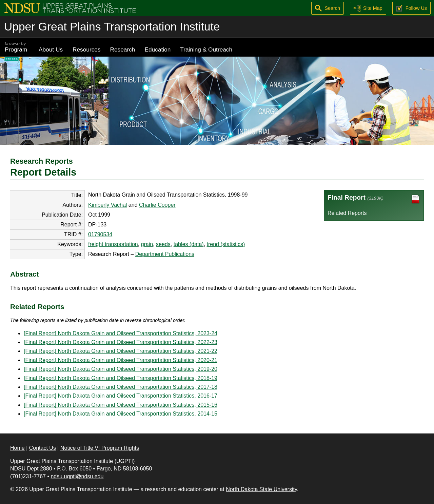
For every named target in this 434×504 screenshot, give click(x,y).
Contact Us (43, 448)
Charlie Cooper (157, 205)
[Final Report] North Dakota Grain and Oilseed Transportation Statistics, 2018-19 (121, 378)
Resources (87, 49)
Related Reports (347, 213)
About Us (51, 49)
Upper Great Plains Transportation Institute (112, 27)
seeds (163, 244)
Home (17, 448)
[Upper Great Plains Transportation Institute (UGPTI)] (70, 8)
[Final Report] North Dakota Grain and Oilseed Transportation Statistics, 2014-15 (121, 414)
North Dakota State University (261, 489)
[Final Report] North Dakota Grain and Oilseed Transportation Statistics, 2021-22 (121, 351)
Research (123, 49)
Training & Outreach (206, 49)
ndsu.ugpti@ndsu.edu (77, 476)
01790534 (100, 234)
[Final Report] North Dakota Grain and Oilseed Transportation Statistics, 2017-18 (121, 387)
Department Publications (165, 254)
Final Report (374, 199)
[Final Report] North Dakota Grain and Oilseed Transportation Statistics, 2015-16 (121, 405)
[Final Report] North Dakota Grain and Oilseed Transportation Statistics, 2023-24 (121, 333)
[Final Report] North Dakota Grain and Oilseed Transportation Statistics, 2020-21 (121, 360)
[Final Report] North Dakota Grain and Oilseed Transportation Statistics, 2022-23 (121, 342)
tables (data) (189, 244)
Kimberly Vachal (107, 205)
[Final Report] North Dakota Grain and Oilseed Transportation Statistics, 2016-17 (121, 396)
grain (147, 244)
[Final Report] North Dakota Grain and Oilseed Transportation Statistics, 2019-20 (121, 369)
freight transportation (113, 244)
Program (17, 47)
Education (157, 49)
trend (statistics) (226, 244)
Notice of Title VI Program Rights (100, 448)
